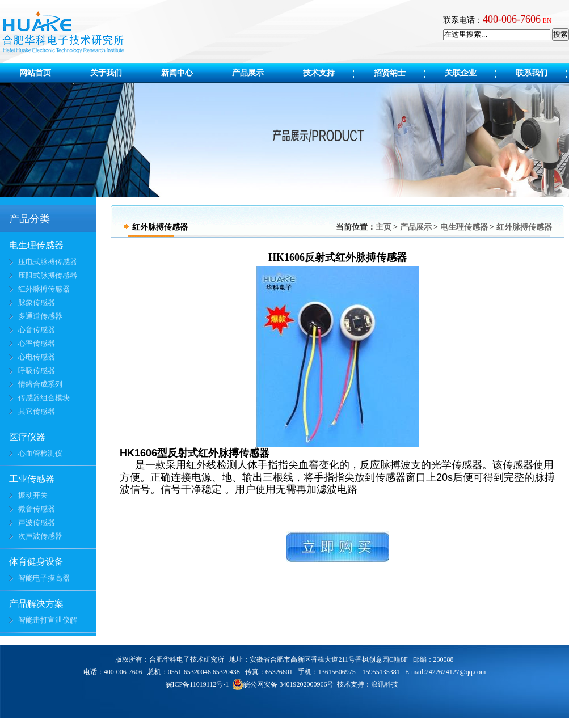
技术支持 (327, 73)
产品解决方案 (36, 604)
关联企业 (469, 73)
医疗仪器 (27, 437)
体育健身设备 (36, 562)
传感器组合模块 (44, 398)
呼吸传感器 (37, 371)
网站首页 (35, 73)
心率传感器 (37, 343)
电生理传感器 (36, 245)
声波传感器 (37, 522)
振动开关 (33, 495)
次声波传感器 (40, 536)
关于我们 (114, 73)
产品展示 (256, 73)
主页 (383, 227)
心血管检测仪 (40, 453)
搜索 (560, 34)
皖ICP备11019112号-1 (197, 684)
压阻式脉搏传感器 (48, 275)
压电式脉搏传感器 (48, 262)
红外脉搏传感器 (44, 289)
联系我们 (532, 73)
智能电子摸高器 (44, 578)
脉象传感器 (37, 302)
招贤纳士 (398, 73)
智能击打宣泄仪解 (48, 620)
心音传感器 (37, 330)
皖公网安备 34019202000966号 (283, 684)
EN (547, 20)
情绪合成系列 (40, 384)
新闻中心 (185, 73)
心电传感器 (37, 357)
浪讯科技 (385, 684)
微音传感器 (37, 509)
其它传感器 (37, 411)
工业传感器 (32, 479)
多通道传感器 (40, 316)
